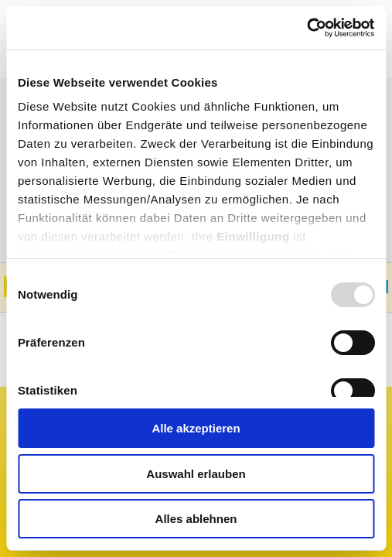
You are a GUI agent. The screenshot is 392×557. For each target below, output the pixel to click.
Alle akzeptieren (196, 428)
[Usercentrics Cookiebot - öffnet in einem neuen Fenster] (307, 28)
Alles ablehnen (196, 519)
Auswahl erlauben (196, 474)
